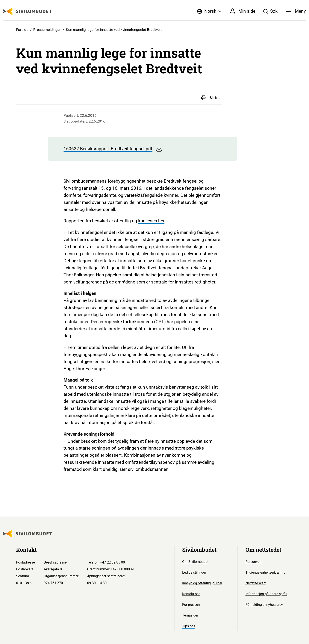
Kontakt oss (191, 594)
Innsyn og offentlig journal (202, 583)
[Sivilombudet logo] (27, 11)
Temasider (190, 615)
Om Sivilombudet (195, 562)
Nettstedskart (256, 583)
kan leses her (151, 221)
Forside (22, 30)
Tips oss (189, 626)
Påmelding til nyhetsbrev (264, 605)
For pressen (191, 605)
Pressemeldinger (47, 30)
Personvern (254, 562)
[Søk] (270, 11)
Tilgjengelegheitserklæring (265, 572)
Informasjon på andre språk (266, 594)
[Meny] (296, 11)
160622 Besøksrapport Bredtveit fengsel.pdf (113, 149)
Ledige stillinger (194, 572)
